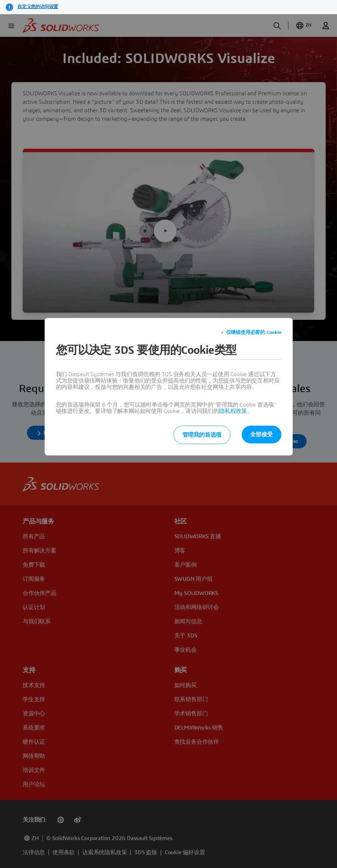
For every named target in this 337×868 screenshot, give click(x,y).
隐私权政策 (233, 411)
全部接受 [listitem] (261, 435)
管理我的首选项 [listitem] (202, 435)
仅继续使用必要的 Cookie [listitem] (254, 333)
